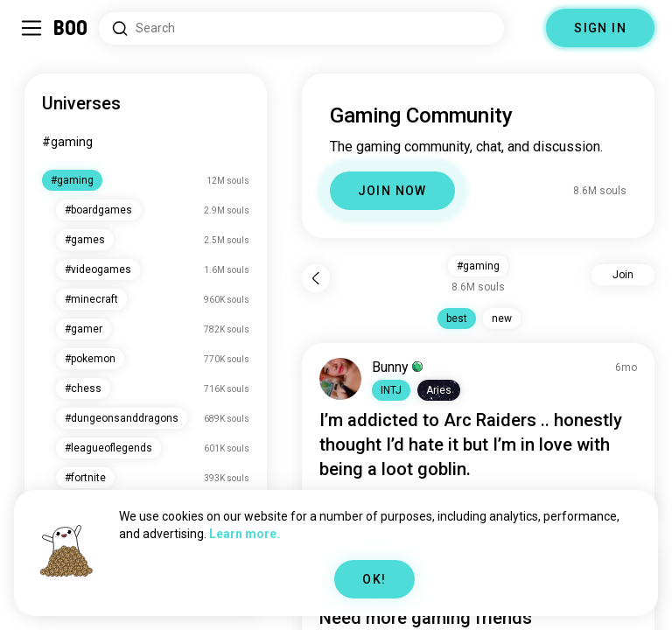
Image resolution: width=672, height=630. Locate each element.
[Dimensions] (525, 28)
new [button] (502, 318)
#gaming (67, 142)
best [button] (457, 318)
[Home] (71, 28)
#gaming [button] (478, 266)
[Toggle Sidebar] (31, 28)
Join (623, 275)
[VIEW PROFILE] (340, 379)
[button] (391, 390)
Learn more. (245, 534)
